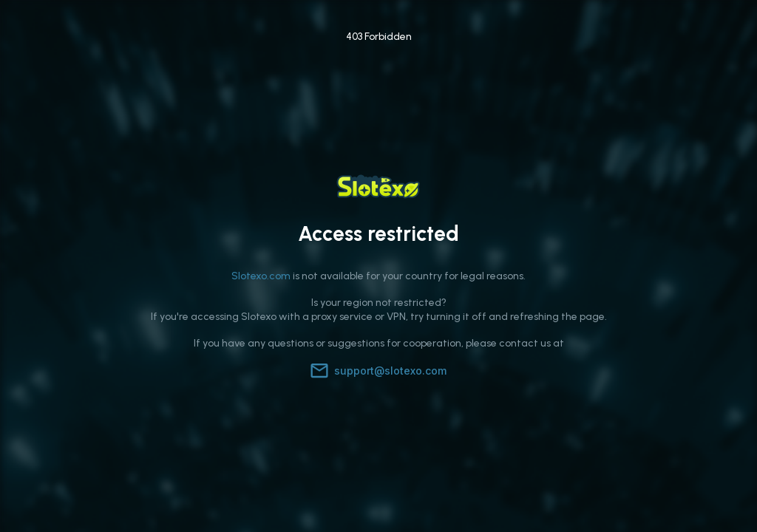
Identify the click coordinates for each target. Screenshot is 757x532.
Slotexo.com (261, 276)
